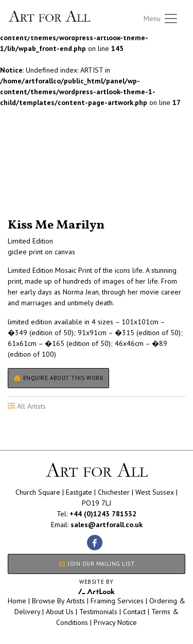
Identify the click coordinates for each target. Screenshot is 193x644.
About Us (60, 612)
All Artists (25, 174)
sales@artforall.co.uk (107, 525)
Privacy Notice (115, 622)
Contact (134, 612)
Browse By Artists (58, 601)
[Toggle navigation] (161, 19)
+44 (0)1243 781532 (103, 514)
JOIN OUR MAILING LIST (96, 564)
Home (17, 601)
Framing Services (117, 601)
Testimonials (98, 612)
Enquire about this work (58, 378)
